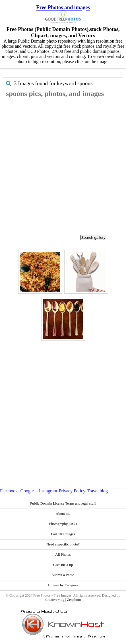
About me (63, 514)
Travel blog (97, 491)
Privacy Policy (72, 491)
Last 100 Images (63, 534)
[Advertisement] (62, 165)
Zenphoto (74, 600)
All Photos (63, 555)
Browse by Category (63, 585)
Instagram (48, 491)
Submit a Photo (63, 575)
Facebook (9, 491)
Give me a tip (63, 565)
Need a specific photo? (63, 544)
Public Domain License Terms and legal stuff (63, 503)
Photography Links (63, 524)
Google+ (28, 491)
